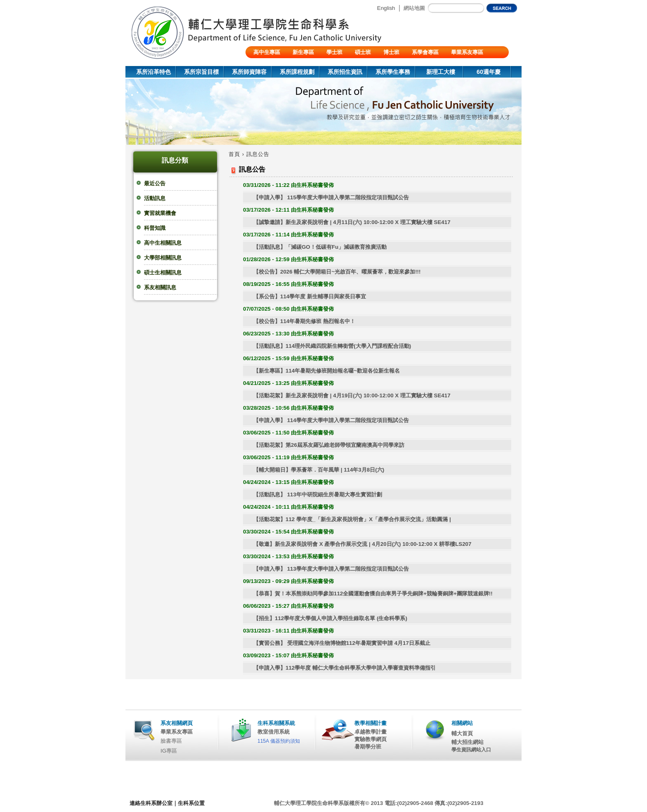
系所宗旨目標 (201, 72)
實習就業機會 (160, 213)
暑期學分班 (368, 747)
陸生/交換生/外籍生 (276, 64)
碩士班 (363, 52)
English (386, 8)
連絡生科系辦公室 (151, 803)
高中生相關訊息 (163, 243)
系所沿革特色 (153, 72)
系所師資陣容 (249, 72)
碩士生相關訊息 (163, 273)
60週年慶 (489, 72)
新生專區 (303, 52)
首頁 (234, 154)
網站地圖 (414, 8)
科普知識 (155, 228)
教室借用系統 (274, 732)
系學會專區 (425, 52)
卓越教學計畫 (371, 732)
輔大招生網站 (468, 742)
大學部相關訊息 (163, 258)
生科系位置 (191, 803)
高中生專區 (267, 52)
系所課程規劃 (297, 72)
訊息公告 (258, 154)
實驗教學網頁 (371, 739)
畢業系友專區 (467, 52)
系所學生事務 (393, 72)
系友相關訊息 (160, 287)
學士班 (334, 52)
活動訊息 (155, 198)
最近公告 (155, 183)
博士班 (391, 52)
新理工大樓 (441, 72)
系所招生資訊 (345, 72)
